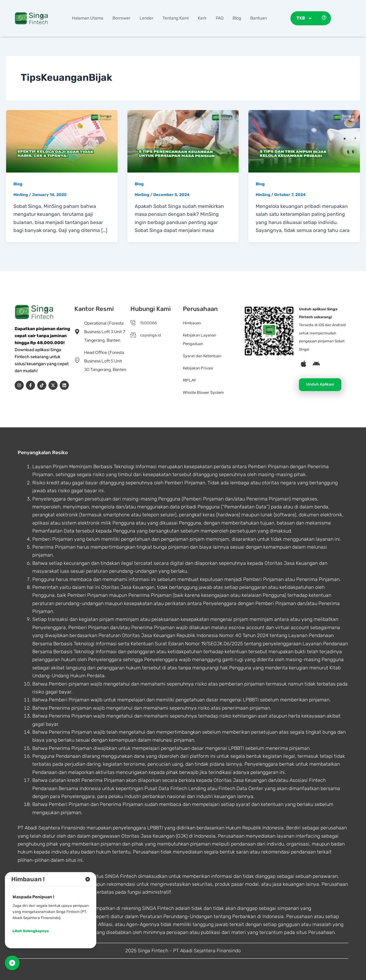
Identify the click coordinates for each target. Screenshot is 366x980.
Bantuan (258, 18)
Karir (202, 18)
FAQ (220, 18)
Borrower (121, 18)
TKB (304, 18)
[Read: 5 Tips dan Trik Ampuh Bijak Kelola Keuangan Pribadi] (304, 141)
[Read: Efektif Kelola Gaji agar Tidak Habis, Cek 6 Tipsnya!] (62, 141)
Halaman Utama (88, 18)
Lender (146, 18)
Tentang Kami (176, 18)
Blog (237, 18)
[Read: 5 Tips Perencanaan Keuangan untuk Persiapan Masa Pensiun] (183, 141)
